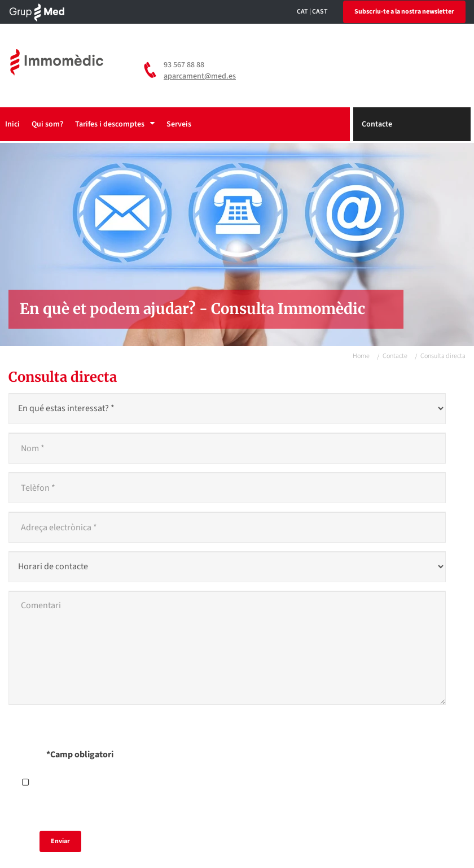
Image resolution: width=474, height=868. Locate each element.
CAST (320, 12)
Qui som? (47, 124)
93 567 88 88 (184, 65)
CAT (302, 12)
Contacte (377, 124)
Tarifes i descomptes (115, 124)
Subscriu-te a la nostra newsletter (404, 12)
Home (361, 356)
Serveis (179, 124)
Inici (12, 124)
